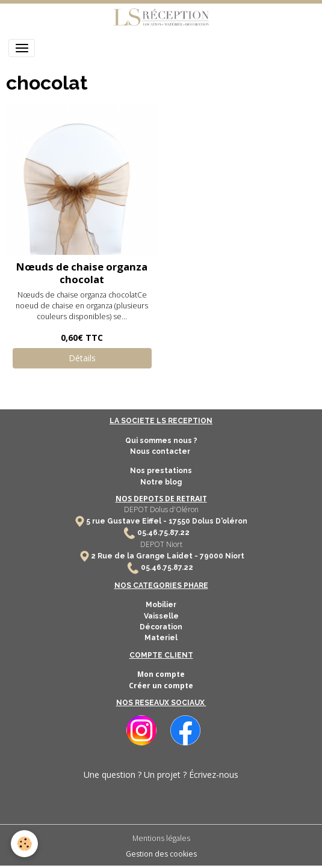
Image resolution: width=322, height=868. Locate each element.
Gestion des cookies (161, 854)
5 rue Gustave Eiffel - (127, 521)
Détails (82, 358)
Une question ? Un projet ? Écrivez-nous (161, 775)
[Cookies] (24, 844)
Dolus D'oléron (219, 521)
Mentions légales (161, 838)
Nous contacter (161, 451)
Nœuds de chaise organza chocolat (82, 273)
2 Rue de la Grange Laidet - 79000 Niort (168, 556)
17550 (179, 521)
